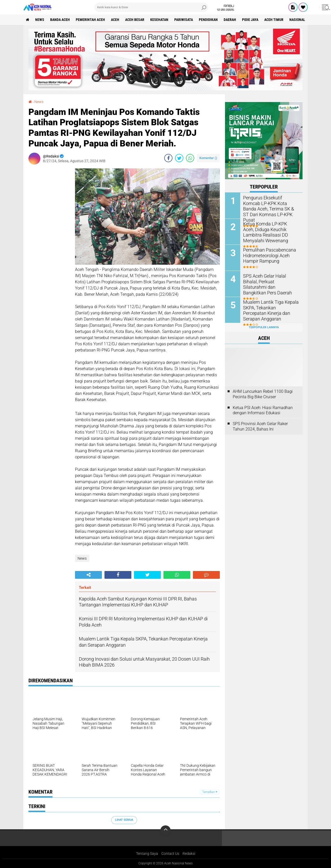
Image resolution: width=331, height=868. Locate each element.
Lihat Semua (124, 820)
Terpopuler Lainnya (264, 327)
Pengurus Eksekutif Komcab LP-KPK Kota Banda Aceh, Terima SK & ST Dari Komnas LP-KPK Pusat (269, 206)
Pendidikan (208, 20)
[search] (151, 7)
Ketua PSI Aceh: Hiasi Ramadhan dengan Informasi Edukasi (263, 410)
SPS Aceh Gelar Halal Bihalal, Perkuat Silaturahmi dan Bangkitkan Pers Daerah (270, 281)
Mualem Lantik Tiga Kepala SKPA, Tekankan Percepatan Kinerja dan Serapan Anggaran (271, 307)
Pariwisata (184, 20)
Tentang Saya (147, 854)
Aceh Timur (274, 20)
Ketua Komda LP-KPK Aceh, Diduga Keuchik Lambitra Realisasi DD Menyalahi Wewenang (268, 232)
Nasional (297, 20)
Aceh (115, 20)
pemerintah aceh (90, 20)
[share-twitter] (179, 158)
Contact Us (170, 854)
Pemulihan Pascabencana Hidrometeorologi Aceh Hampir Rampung (267, 255)
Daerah (230, 20)
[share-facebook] (168, 158)
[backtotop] (165, 831)
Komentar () (208, 158)
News (40, 20)
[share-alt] (88, 575)
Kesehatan (159, 20)
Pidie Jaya (250, 20)
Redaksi (189, 854)
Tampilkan (210, 792)
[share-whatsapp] (190, 158)
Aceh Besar (135, 20)
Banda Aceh (60, 20)
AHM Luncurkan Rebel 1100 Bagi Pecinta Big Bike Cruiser (263, 394)
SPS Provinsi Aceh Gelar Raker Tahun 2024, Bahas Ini (260, 426)
